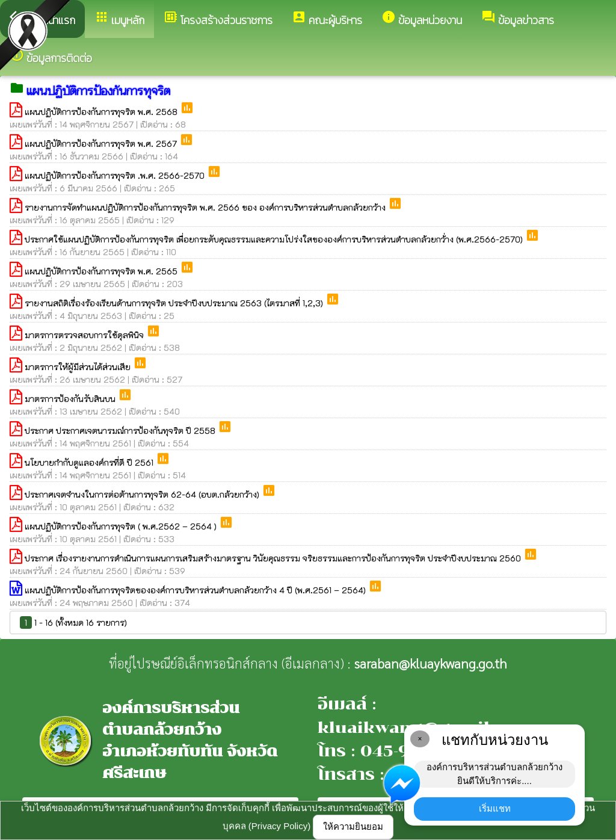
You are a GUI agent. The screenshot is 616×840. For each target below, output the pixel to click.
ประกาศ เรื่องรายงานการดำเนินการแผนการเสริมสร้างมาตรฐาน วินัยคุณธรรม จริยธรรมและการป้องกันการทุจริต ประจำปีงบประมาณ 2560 (274, 558)
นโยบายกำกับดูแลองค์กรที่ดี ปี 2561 (90, 462)
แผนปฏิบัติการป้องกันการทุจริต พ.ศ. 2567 (102, 144)
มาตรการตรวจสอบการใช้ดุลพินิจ (85, 335)
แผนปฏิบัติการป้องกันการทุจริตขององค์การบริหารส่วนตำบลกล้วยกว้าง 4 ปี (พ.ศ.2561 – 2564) (196, 590)
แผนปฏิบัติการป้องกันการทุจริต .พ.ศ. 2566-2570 (116, 175)
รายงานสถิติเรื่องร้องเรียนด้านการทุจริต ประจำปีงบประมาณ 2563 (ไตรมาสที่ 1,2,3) (175, 303)
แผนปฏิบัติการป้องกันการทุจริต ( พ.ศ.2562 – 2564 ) (122, 526)
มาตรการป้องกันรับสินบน (71, 399)
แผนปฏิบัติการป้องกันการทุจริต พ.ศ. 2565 (102, 271)
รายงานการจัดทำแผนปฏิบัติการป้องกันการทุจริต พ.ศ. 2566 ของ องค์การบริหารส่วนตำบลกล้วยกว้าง (206, 207)
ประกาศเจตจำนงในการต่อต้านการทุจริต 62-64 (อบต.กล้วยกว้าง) (143, 494)
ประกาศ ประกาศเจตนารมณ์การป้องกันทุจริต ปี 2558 (121, 431)
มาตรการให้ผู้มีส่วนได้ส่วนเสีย (79, 367)
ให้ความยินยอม (353, 826)
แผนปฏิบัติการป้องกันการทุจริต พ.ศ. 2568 (102, 112)
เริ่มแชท (495, 808)
